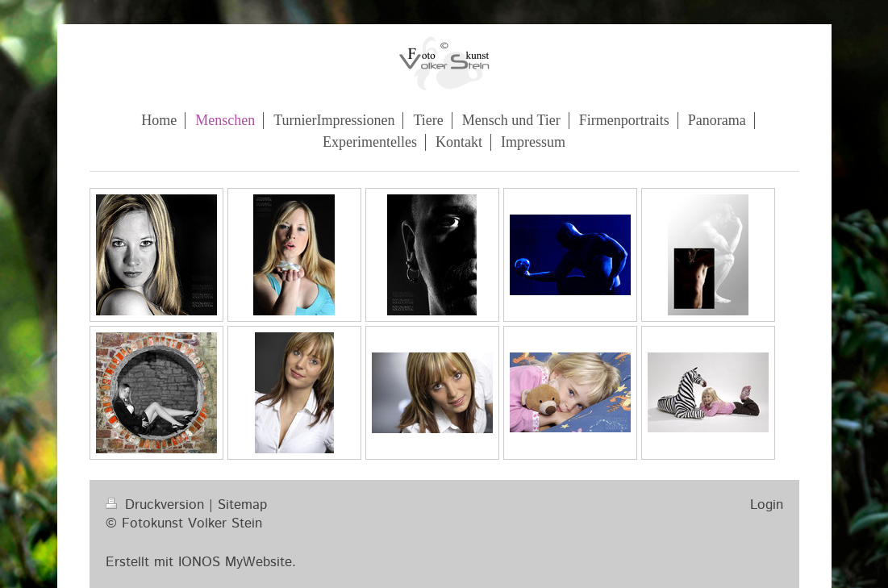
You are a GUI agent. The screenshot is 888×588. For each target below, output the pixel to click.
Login (767, 505)
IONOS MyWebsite (235, 562)
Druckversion (157, 505)
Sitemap (242, 505)
